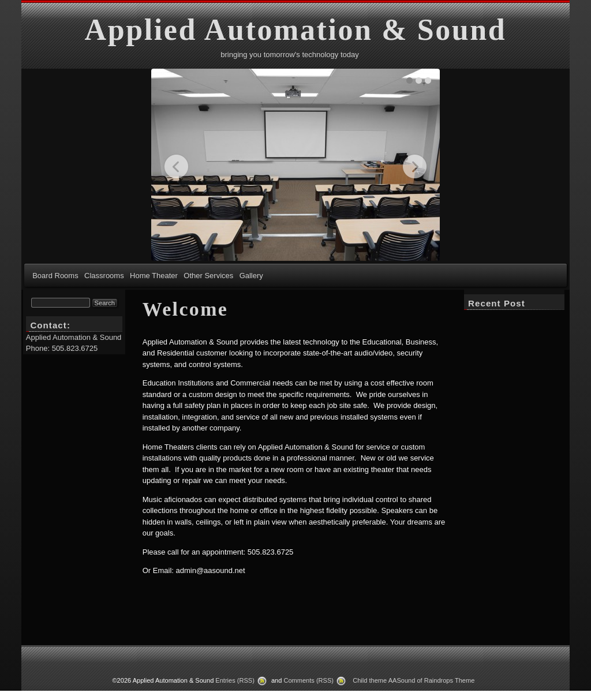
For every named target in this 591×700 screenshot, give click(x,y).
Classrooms (104, 276)
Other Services (208, 276)
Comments (308, 680)
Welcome (186, 309)
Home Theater (154, 276)
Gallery (251, 276)
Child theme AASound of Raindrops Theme (414, 680)
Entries (235, 680)
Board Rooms (55, 276)
